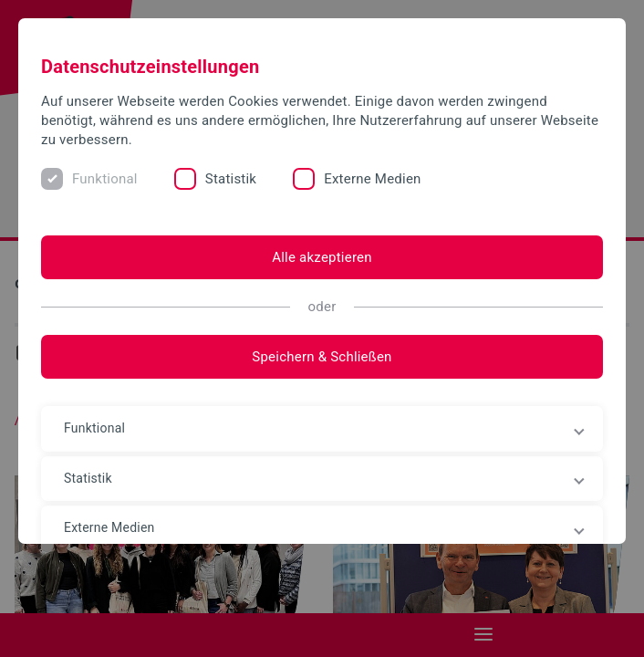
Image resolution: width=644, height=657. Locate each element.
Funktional (105, 179)
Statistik (231, 179)
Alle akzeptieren (322, 257)
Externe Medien (372, 179)
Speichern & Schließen (322, 357)
